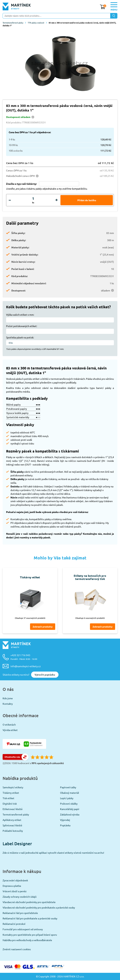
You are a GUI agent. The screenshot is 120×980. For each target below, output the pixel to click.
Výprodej (65, 820)
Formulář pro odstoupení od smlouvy (23, 929)
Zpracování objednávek (15, 880)
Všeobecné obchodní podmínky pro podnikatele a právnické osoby (39, 907)
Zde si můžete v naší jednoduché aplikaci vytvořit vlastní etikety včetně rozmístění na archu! (53, 853)
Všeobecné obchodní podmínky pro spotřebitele (29, 902)
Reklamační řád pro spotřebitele (20, 913)
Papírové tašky (68, 787)
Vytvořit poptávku (45, 675)
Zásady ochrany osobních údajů (20, 897)
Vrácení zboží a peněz (15, 891)
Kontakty (8, 704)
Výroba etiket (10, 730)
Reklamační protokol (14, 924)
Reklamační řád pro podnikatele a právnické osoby (30, 918)
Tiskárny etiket (11, 793)
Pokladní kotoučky (13, 831)
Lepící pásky (67, 798)
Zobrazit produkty (43, 627)
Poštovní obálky (69, 804)
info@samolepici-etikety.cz (26, 666)
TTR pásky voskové (37, 23)
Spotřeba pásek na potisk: (20, 337)
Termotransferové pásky (14, 23)
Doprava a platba (12, 886)
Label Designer (17, 844)
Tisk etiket (8, 798)
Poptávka (65, 825)
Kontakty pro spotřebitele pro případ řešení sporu (30, 935)
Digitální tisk (10, 804)
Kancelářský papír (70, 809)
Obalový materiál (70, 793)
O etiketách (9, 724)
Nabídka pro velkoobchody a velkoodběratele (27, 940)
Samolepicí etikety (13, 787)
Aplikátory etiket (12, 820)
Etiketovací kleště (13, 809)
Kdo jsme (8, 698)
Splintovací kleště (12, 825)
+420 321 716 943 (24, 657)
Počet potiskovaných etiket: (22, 326)
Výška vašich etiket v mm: (20, 315)
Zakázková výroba (70, 814)
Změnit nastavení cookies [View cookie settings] (17, 949)
